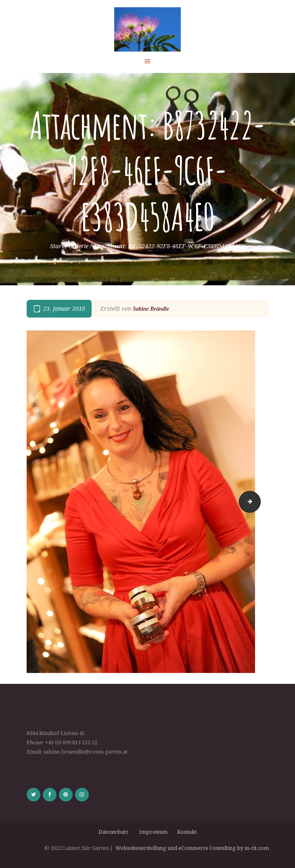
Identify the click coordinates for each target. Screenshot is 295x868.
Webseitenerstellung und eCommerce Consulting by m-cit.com (192, 848)
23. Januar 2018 (64, 309)
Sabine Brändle (151, 309)
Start (57, 246)
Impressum (154, 832)
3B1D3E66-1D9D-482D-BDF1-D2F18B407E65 (258, 501)
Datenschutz (115, 832)
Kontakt (187, 832)
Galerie (78, 246)
